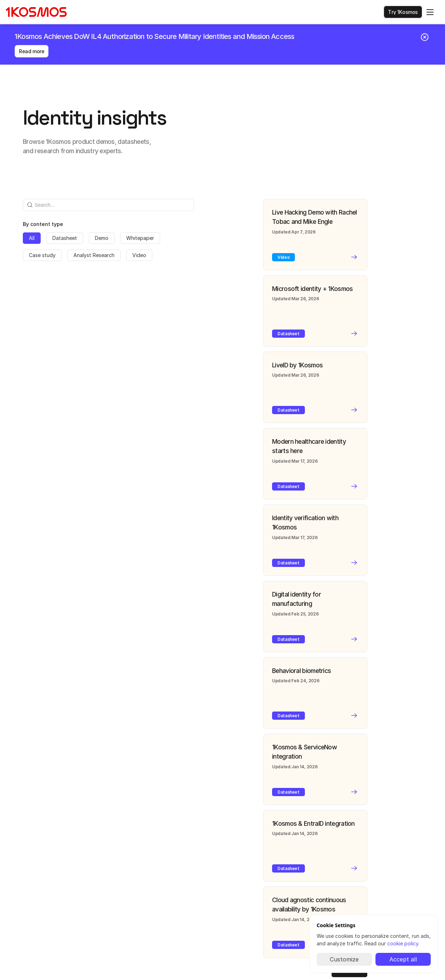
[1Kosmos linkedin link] (396, 875)
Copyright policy (195, 908)
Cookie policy (192, 898)
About (113, 887)
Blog (111, 898)
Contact (116, 919)
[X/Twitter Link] (407, 875)
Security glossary (33, 919)
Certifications (28, 887)
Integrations (26, 898)
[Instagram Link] (419, 875)
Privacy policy (192, 887)
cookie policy (403, 943)
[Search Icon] (375, 13)
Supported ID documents (42, 908)
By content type (43, 211)
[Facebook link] (430, 875)
